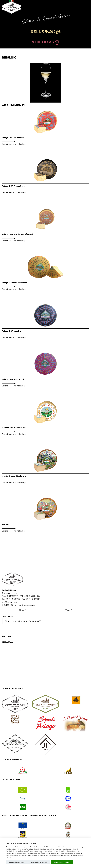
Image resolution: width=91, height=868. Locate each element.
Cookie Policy (44, 855)
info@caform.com (10, 602)
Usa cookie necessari (39, 862)
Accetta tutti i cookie (62, 862)
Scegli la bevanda (46, 42)
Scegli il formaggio (45, 31)
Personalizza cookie (17, 862)
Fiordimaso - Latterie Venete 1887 (23, 621)
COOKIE (68, 610)
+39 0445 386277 (13, 599)
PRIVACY (23, 610)
